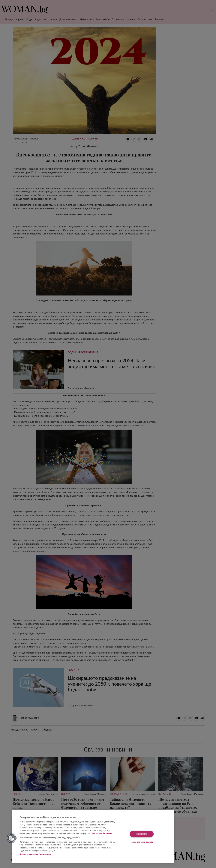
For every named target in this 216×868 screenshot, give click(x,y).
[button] (12, 838)
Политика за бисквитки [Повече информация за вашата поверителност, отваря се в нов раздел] (102, 833)
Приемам (142, 834)
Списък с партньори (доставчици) (35, 854)
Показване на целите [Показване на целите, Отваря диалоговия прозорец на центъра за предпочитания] (142, 842)
